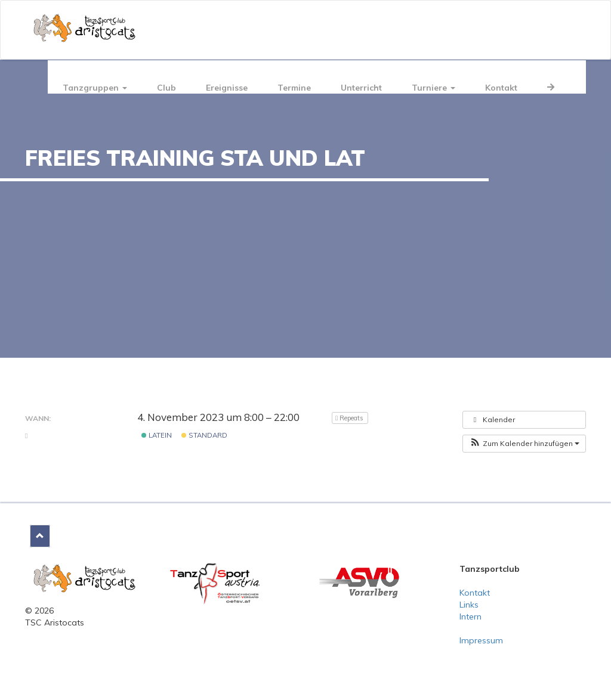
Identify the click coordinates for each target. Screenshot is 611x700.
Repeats (350, 418)
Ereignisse (227, 88)
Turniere (433, 88)
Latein (157, 435)
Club (166, 88)
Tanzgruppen (95, 88)
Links (469, 605)
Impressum (481, 640)
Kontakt (501, 88)
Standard (204, 435)
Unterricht (361, 88)
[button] (524, 444)
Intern (470, 617)
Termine (294, 88)
